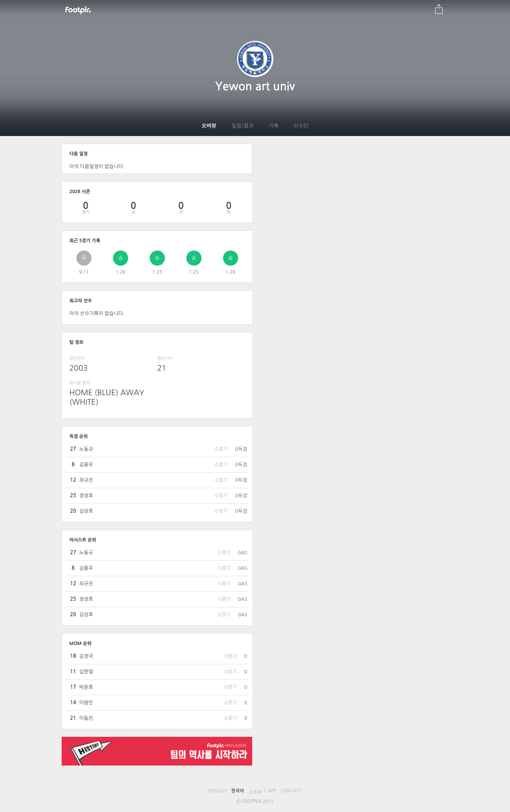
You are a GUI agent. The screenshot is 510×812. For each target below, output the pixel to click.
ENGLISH (217, 791)
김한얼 (86, 672)
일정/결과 (242, 126)
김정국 (86, 656)
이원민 (86, 703)
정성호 (86, 496)
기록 (273, 126)
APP (272, 791)
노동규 (86, 449)
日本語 (255, 792)
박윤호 (86, 687)
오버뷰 (209, 126)
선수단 (301, 126)
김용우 (86, 465)
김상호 (86, 511)
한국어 (237, 791)
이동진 (86, 718)
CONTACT (291, 791)
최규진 (86, 480)
